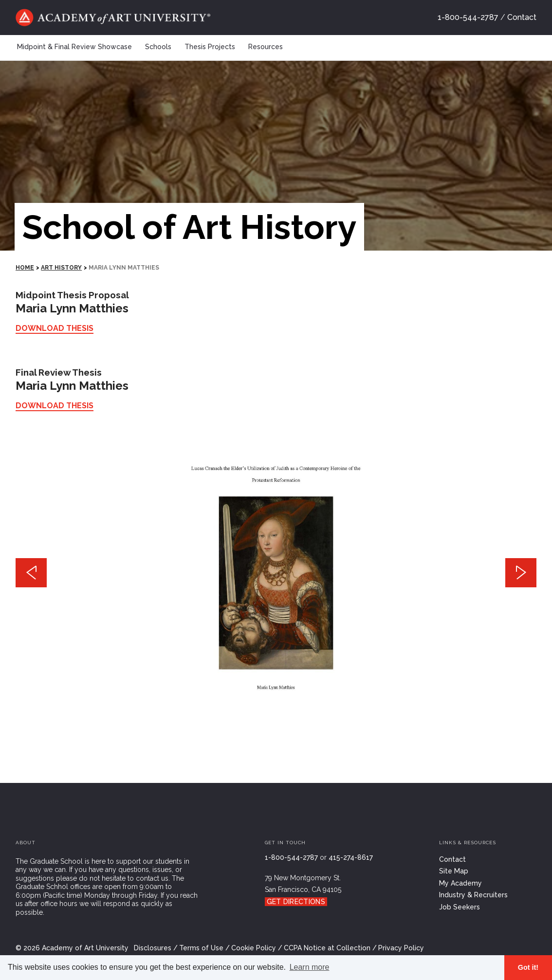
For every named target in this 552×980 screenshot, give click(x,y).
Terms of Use (201, 948)
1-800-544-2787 (468, 17)
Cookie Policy (254, 948)
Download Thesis (55, 328)
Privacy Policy (401, 948)
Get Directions (296, 902)
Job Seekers (460, 907)
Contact (522, 17)
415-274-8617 (351, 857)
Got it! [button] (528, 967)
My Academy (460, 883)
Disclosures (153, 948)
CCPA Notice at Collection (327, 948)
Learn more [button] (310, 967)
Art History (61, 268)
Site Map (454, 871)
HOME (25, 268)
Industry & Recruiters (473, 895)
